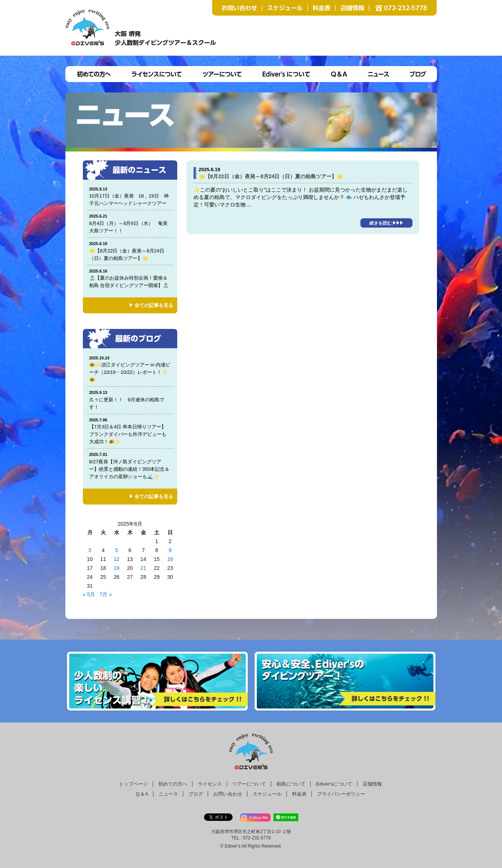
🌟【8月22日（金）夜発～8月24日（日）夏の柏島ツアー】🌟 (130, 251)
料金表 (299, 794)
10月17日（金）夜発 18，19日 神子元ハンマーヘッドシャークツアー (130, 196)
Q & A (142, 794)
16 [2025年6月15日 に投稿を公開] (170, 559)
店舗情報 (372, 784)
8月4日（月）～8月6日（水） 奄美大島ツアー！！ (130, 223)
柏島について (291, 784)
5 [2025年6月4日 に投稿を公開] (117, 550)
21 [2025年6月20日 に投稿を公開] (143, 568)
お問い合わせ (228, 794)
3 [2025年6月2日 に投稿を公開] (90, 550)
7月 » (106, 594)
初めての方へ (173, 784)
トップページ (133, 784)
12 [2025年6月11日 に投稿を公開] (117, 559)
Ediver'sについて (334, 784)
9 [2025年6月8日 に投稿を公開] (170, 550)
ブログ (196, 794)
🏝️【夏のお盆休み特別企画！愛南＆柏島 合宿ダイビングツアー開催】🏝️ (130, 278)
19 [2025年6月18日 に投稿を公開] (117, 568)
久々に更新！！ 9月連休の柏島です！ (130, 400)
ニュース (168, 794)
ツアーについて (249, 784)
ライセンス (210, 784)
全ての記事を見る (154, 305)
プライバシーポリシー (341, 794)
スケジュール (267, 794)
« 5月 (89, 594)
